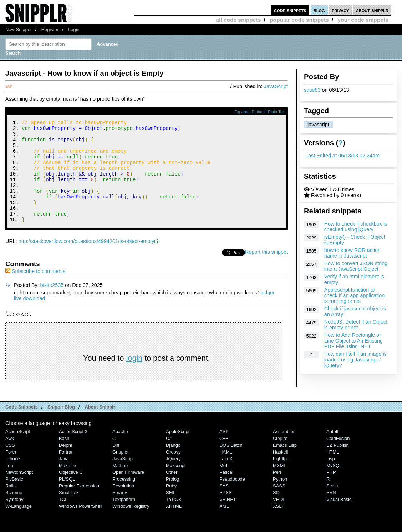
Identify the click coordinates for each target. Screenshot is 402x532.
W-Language (19, 525)
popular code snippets (299, 20)
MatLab (120, 485)
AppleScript (178, 451)
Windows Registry (131, 525)
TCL (63, 519)
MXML (279, 485)
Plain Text (277, 112)
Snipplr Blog (61, 426)
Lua (9, 485)
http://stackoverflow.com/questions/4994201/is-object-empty (86, 260)
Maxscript (176, 485)
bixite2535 (52, 304)
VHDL (279, 519)
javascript (318, 125)
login (134, 377)
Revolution (123, 505)
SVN (331, 512)
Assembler (284, 451)
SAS (224, 505)
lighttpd (281, 478)
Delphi (65, 464)
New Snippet (18, 29)
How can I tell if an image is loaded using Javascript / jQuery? (355, 360)
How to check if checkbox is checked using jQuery (356, 227)
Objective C (71, 492)
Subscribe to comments (35, 290)
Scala (332, 505)
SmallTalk (69, 512)
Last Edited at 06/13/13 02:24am (342, 156)
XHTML (174, 525)
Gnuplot (120, 471)
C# (169, 458)
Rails (11, 505)
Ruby (171, 505)
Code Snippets (22, 426)
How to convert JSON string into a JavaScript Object (356, 266)
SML (171, 512)
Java (64, 478)
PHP (331, 492)
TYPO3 (173, 519)
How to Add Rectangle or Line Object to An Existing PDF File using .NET (353, 341)
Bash (64, 458)
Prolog (172, 498)
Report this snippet (266, 271)
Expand (241, 112)
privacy (340, 10)
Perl (277, 492)
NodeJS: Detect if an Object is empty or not (356, 325)
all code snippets (238, 20)
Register (50, 29)
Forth (11, 471)
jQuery (173, 478)
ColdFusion (338, 458)
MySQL (334, 485)
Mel (223, 485)
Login (74, 29)
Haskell (280, 471)
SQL (278, 512)
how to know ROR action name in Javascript (352, 253)
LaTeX (226, 478)
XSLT (278, 525)
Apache (120, 451)
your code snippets (363, 20)
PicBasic (14, 498)
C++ (224, 458)
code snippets (290, 10)
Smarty (120, 512)
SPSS (226, 512)
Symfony (14, 519)
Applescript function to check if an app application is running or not (355, 295)
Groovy (173, 471)
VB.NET (228, 519)
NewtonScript (19, 492)
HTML (333, 471)
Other (172, 492)
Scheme (14, 512)
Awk (10, 458)
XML (224, 525)
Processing (124, 498)
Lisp (331, 478)
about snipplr (372, 10)
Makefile (67, 485)
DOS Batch (231, 464)
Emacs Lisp (285, 464)
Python (280, 498)
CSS (10, 464)
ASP (224, 451)
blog (319, 10)
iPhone (13, 478)
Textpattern (124, 519)
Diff (116, 464)
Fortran (66, 471)
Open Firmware (128, 492)
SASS (279, 505)
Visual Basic (339, 519)
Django (173, 464)
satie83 (312, 90)
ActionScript (18, 451)
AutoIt (332, 451)
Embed (258, 112)
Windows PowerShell (81, 525)
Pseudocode (232, 498)
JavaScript (276, 86)
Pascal (226, 492)
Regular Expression (79, 505)
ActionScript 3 (73, 451)
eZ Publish (338, 464)
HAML (226, 471)
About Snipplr (100, 426)
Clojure (280, 458)
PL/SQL (67, 498)
